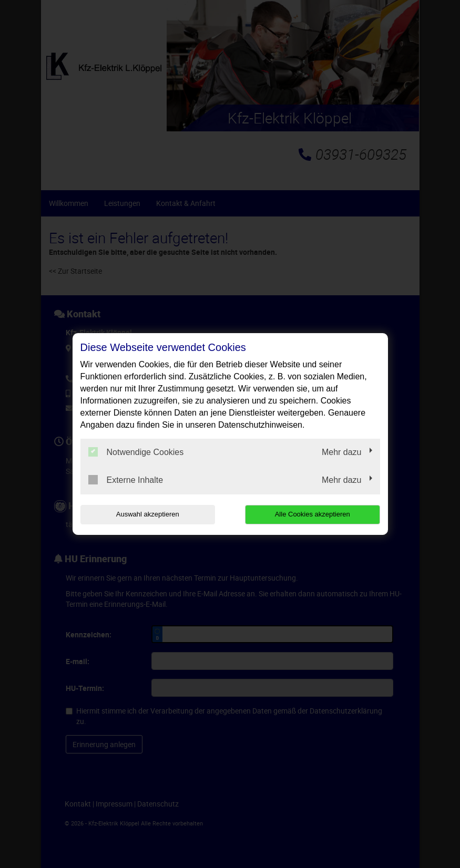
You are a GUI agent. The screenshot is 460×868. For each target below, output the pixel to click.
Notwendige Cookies (136, 452)
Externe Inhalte (126, 480)
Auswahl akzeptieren (148, 514)
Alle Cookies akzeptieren (313, 514)
